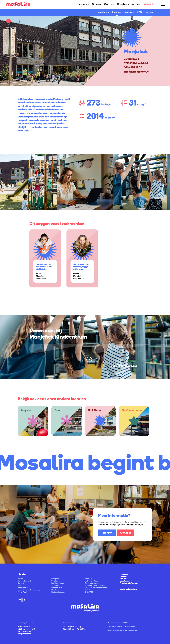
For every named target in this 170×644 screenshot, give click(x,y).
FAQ (140, 12)
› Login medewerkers (128, 589)
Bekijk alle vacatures (124, 366)
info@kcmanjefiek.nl (136, 72)
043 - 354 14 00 (133, 67)
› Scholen (22, 574)
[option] (85, 51)
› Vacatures (124, 581)
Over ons (109, 4)
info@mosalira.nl (25, 633)
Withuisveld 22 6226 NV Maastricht (26, 628)
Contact (150, 12)
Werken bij (149, 4)
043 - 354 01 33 (24, 631)
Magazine (84, 4)
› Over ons (123, 576)
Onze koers (123, 4)
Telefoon (107, 533)
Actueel (136, 4)
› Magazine (123, 574)
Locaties (117, 12)
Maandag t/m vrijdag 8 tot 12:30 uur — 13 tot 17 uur (75, 628)
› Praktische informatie (129, 583)
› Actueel (123, 579)
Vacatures (103, 12)
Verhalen (129, 12)
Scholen (96, 4)
